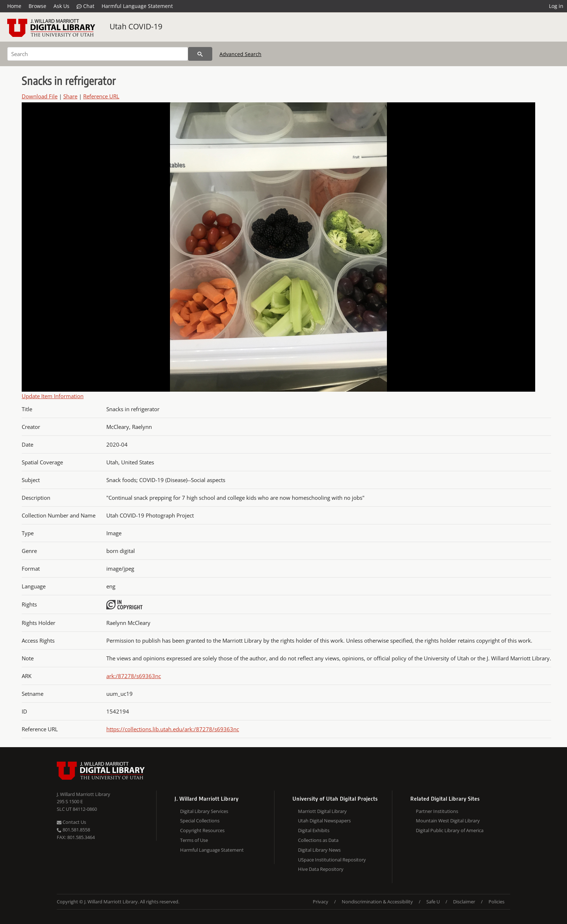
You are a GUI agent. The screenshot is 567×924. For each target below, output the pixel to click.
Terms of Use (194, 840)
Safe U (433, 902)
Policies (496, 902)
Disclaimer (464, 902)
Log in (556, 6)
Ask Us (61, 6)
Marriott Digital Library (322, 811)
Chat (86, 6)
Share (70, 96)
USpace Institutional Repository (332, 860)
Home (14, 6)
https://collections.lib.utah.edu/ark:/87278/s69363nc (173, 729)
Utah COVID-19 (136, 26)
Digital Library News (319, 850)
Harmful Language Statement (137, 6)
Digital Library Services (204, 811)
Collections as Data (318, 840)
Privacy (321, 902)
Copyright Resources (202, 830)
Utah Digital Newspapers (324, 821)
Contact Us (71, 822)
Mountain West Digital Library (448, 821)
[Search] (98, 54)
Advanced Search (240, 54)
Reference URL (101, 96)
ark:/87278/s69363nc (134, 676)
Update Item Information (53, 396)
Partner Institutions (437, 811)
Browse (37, 6)
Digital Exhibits (314, 830)
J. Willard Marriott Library (84, 794)
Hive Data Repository (321, 869)
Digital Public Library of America (450, 830)
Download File (40, 96)
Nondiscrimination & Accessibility (377, 902)
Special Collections (200, 821)
